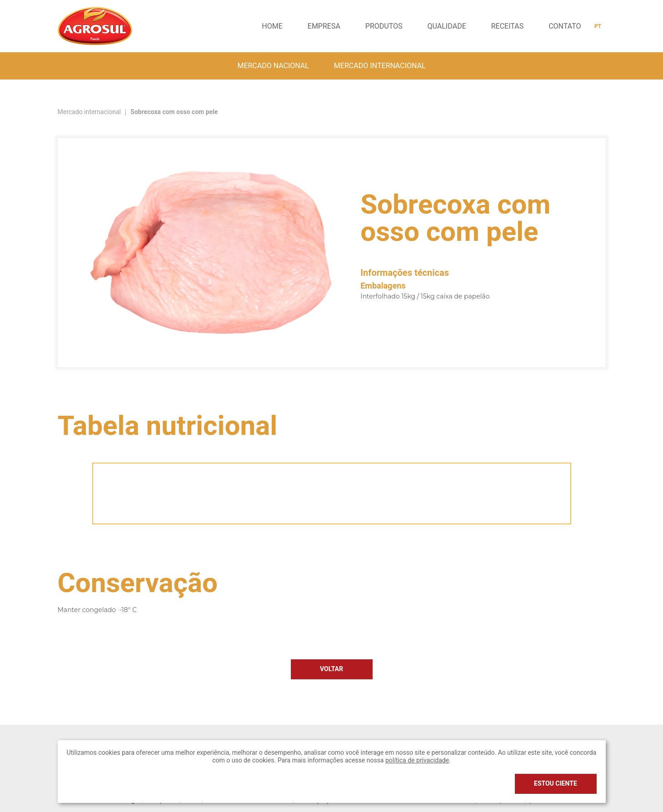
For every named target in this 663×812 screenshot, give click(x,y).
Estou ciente (556, 784)
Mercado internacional (380, 66)
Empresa (324, 26)
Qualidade (447, 26)
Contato (565, 26)
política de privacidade (417, 760)
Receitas (507, 26)
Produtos (384, 26)
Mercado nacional (273, 66)
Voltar (331, 669)
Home (272, 26)
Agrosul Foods (95, 26)
